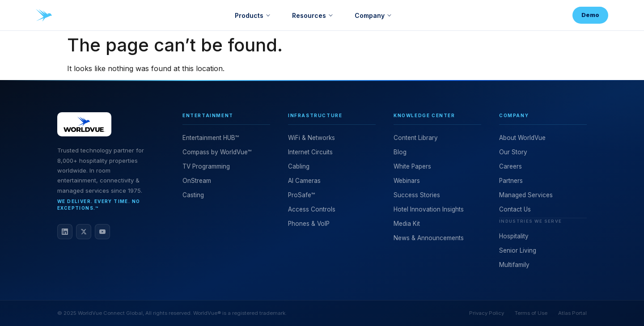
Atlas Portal (572, 313)
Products (249, 15)
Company (370, 15)
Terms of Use (531, 313)
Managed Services (526, 195)
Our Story (513, 152)
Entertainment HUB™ (211, 138)
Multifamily (514, 265)
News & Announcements (429, 238)
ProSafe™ (301, 195)
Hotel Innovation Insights (429, 209)
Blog (400, 152)
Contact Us (515, 209)
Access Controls (312, 209)
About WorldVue (522, 138)
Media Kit (407, 224)
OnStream (197, 181)
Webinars (407, 181)
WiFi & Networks (311, 138)
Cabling (299, 166)
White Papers (412, 166)
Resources (309, 15)
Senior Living (518, 250)
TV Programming (206, 166)
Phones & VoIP (309, 224)
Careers (511, 166)
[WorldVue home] (44, 15)
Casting (193, 195)
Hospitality (514, 236)
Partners (511, 181)
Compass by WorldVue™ (217, 152)
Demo (590, 15)
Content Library (416, 138)
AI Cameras (304, 181)
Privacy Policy (487, 313)
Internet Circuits (310, 152)
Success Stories (417, 195)
